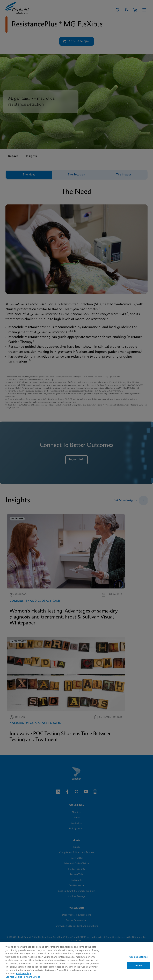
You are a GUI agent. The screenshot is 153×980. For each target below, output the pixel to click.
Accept (139, 966)
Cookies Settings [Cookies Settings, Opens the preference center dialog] (138, 957)
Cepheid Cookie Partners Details (23, 977)
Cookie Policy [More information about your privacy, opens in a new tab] (24, 973)
